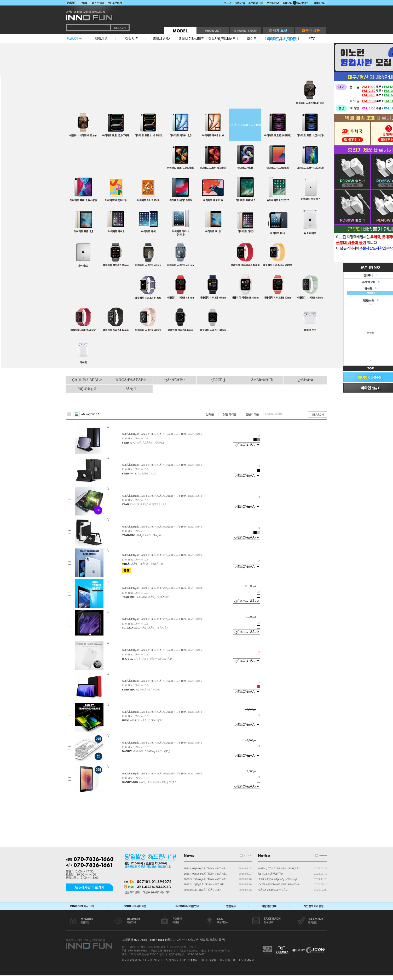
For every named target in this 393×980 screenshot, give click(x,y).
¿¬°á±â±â (306, 380)
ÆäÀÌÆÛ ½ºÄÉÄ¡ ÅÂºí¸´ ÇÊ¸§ (151, 751)
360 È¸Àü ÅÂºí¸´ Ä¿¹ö (143, 473)
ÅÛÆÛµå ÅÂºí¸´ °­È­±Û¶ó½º (146, 720)
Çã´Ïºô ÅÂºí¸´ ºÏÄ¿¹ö (148, 689)
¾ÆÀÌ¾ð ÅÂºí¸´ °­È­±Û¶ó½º (153, 597)
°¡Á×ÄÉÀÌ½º (175, 380)
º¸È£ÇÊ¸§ (218, 380)
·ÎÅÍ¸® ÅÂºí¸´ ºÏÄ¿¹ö (148, 535)
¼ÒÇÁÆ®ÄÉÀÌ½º (131, 380)
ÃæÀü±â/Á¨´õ (262, 380)
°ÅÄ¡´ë (131, 389)
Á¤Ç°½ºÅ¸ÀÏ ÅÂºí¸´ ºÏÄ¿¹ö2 (147, 443)
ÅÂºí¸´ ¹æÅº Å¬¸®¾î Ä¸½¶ (147, 564)
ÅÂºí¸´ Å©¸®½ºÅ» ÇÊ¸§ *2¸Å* (157, 782)
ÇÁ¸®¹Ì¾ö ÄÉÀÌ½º (87, 380)
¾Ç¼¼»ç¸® (87, 389)
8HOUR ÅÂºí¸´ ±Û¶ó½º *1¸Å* (148, 504)
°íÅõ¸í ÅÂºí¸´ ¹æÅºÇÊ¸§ (154, 628)
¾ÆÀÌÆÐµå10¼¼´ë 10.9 (245, 125)
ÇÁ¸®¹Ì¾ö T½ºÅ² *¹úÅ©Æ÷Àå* (153, 659)
